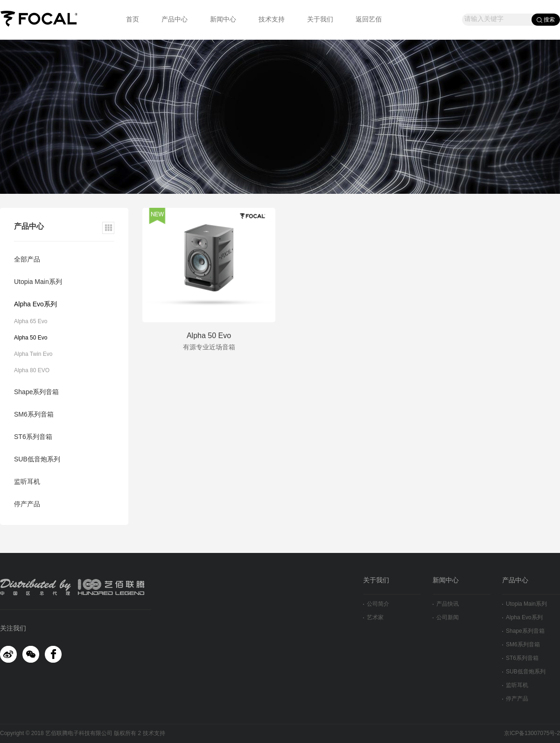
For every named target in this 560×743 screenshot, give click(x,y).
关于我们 (320, 20)
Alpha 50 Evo (31, 338)
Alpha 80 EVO (32, 371)
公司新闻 (446, 618)
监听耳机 (27, 482)
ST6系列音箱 (33, 437)
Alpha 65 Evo (31, 322)
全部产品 (27, 260)
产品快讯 (446, 604)
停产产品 (27, 505)
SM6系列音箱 (34, 415)
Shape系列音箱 (36, 393)
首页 (133, 20)
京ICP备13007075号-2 (532, 733)
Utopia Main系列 (38, 282)
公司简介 (376, 604)
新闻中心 (223, 20)
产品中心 (175, 20)
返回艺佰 (369, 20)
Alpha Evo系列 (35, 305)
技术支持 (272, 20)
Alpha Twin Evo (33, 354)
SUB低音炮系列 (37, 460)
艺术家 (373, 618)
